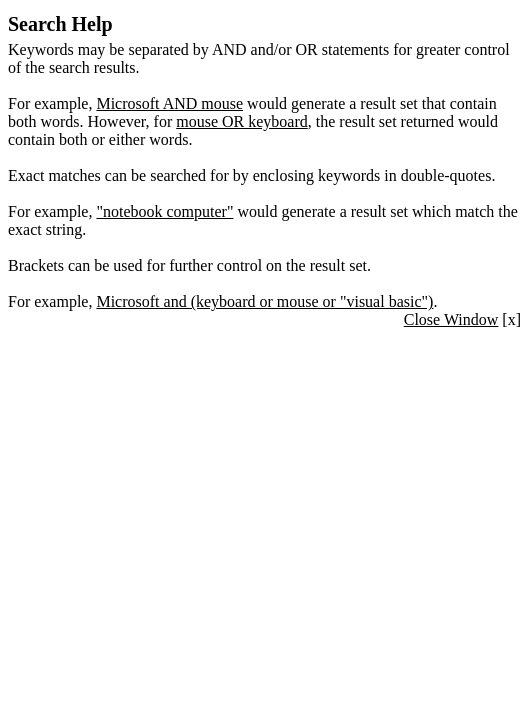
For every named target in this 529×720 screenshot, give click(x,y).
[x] (462, 319)
